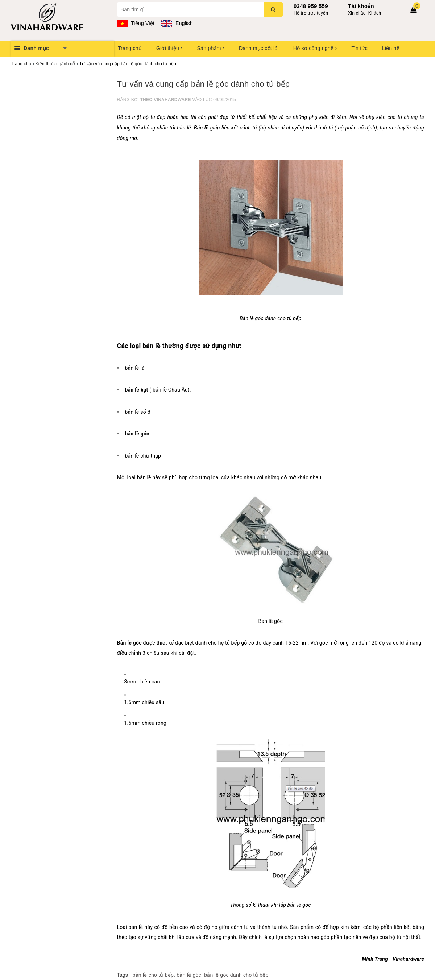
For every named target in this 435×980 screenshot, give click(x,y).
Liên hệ (391, 48)
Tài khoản (361, 6)
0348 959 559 (311, 6)
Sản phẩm (211, 48)
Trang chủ (130, 48)
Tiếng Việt (136, 23)
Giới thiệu (169, 48)
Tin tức (359, 48)
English (177, 23)
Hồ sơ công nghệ (315, 48)
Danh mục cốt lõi (259, 48)
